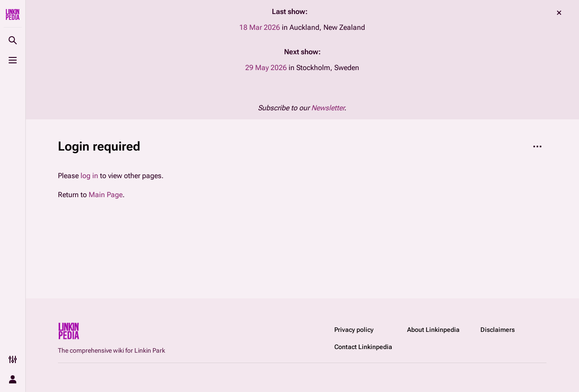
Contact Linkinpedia (363, 347)
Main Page (106, 195)
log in (89, 176)
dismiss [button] (559, 13)
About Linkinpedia (433, 330)
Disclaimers (498, 330)
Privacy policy (354, 330)
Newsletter (328, 108)
